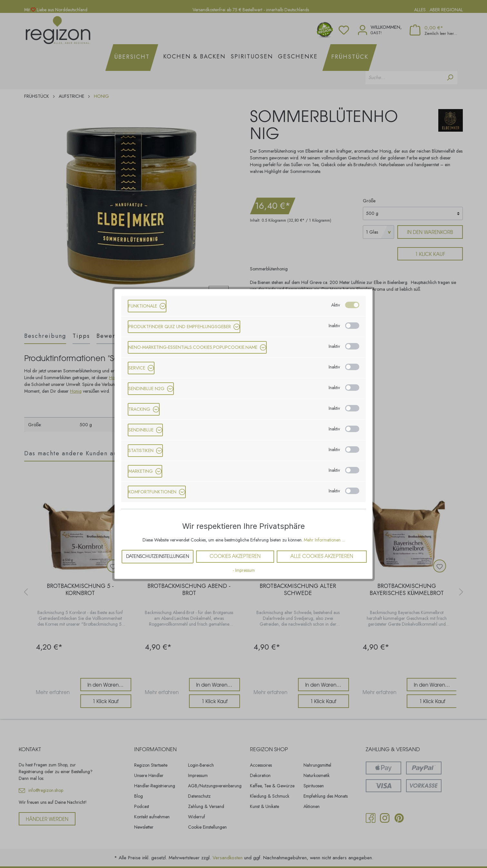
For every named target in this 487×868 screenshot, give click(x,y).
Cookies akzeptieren (235, 556)
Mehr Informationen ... (324, 540)
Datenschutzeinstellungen (158, 557)
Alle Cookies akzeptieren (322, 556)
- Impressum (244, 570)
